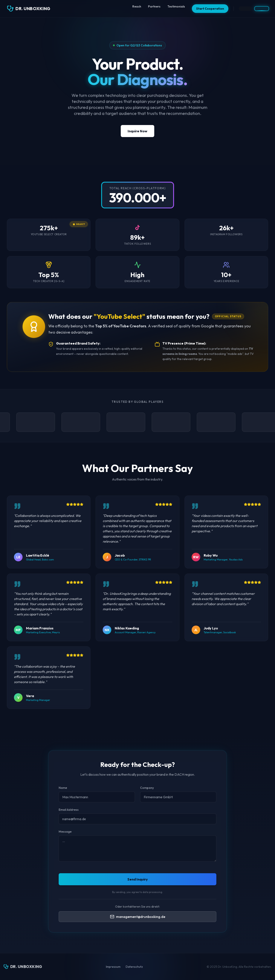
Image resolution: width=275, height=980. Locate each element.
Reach (137, 6)
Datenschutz (134, 967)
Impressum (113, 967)
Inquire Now (137, 131)
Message (65, 832)
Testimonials (176, 6)
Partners (154, 6)
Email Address (69, 810)
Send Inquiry (138, 879)
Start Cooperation (210, 9)
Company (147, 788)
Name (63, 788)
